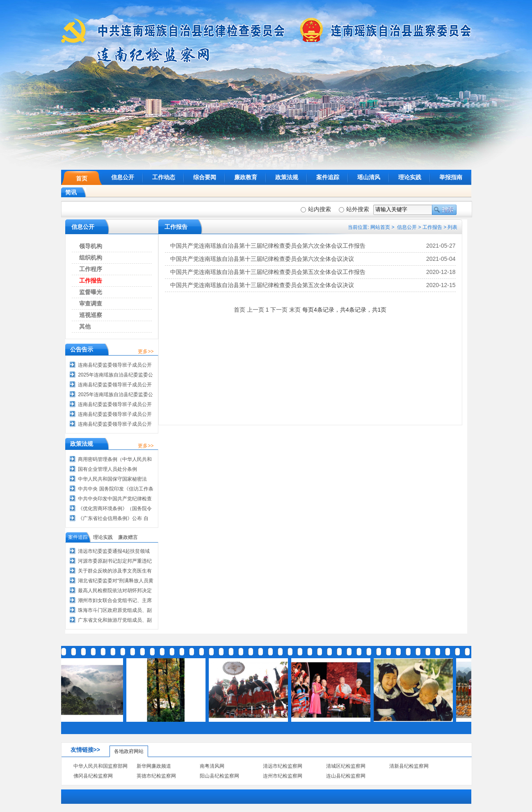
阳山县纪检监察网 (219, 776)
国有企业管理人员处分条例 (107, 469)
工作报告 (432, 227)
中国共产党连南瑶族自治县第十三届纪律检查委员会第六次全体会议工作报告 (268, 246)
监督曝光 (91, 292)
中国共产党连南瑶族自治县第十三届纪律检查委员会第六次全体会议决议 (262, 259)
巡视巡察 (91, 315)
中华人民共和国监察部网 (100, 766)
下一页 (279, 310)
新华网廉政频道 (154, 766)
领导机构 (91, 246)
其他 (85, 326)
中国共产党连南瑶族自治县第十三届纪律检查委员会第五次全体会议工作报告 (268, 272)
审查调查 (91, 303)
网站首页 (380, 227)
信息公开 (123, 177)
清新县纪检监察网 (409, 766)
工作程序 (91, 269)
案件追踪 (328, 177)
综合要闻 (205, 177)
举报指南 (451, 177)
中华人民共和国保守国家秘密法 (112, 479)
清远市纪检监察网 (283, 766)
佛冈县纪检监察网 (93, 776)
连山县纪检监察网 (346, 776)
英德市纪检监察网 (156, 776)
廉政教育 (246, 177)
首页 (82, 178)
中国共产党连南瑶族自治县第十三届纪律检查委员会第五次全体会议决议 (262, 285)
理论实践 (410, 177)
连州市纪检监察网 (283, 776)
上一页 (256, 310)
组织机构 (91, 258)
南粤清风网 (212, 766)
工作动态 (164, 177)
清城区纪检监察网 (346, 766)
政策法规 (287, 177)
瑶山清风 (369, 177)
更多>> (146, 351)
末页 (295, 310)
